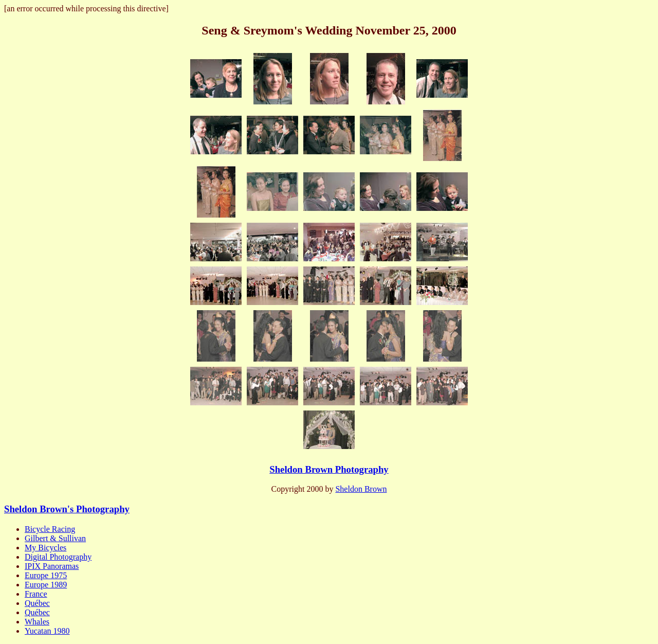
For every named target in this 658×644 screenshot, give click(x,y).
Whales (37, 622)
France (36, 594)
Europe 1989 (46, 585)
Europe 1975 (46, 575)
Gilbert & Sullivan (55, 538)
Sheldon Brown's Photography (67, 509)
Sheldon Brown (361, 489)
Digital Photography (58, 557)
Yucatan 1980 (47, 631)
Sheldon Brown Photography (329, 469)
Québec (37, 603)
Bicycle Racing (50, 529)
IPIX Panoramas (52, 566)
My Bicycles (45, 548)
